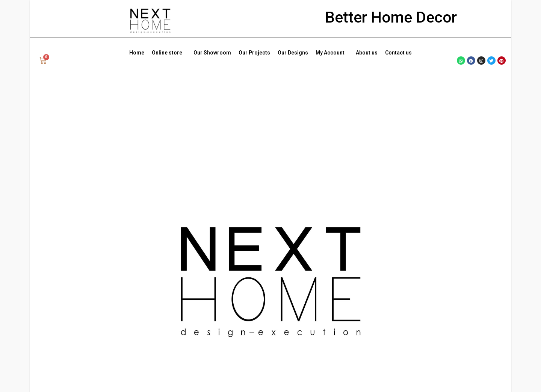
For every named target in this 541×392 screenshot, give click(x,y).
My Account (332, 53)
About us (367, 53)
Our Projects (254, 53)
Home (137, 53)
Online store (169, 53)
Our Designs (293, 53)
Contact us (398, 53)
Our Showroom (212, 53)
